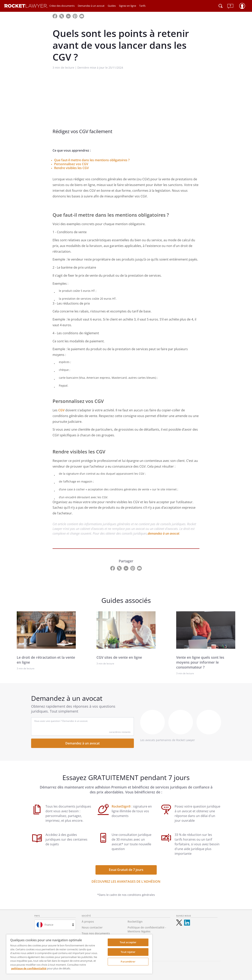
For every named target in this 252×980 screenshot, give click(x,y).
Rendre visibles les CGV (71, 168)
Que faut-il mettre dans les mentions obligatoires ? (92, 160)
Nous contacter (92, 927)
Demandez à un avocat (91, 6)
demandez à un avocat (164, 533)
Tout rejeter (128, 952)
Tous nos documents (96, 933)
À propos (88, 922)
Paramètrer (128, 962)
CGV (62, 410)
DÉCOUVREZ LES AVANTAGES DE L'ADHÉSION (126, 881)
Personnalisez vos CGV (71, 164)
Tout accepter (128, 942)
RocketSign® (122, 806)
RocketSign (135, 922)
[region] (79, 954)
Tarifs (142, 6)
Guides (112, 6)
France (49, 925)
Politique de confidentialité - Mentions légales (147, 929)
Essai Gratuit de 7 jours (126, 870)
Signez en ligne (127, 6)
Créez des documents (62, 6)
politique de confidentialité (29, 968)
